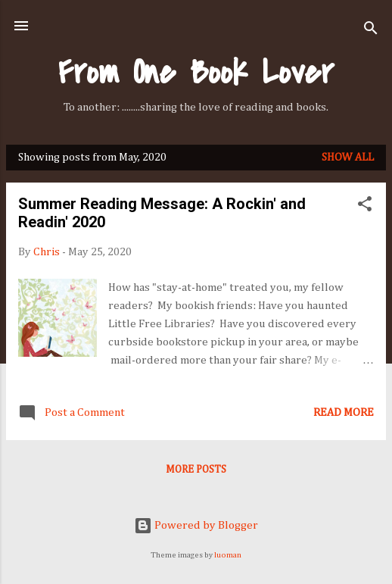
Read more (344, 412)
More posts (196, 470)
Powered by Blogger (196, 525)
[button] (365, 207)
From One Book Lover (196, 72)
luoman (228, 555)
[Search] (371, 31)
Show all (348, 157)
